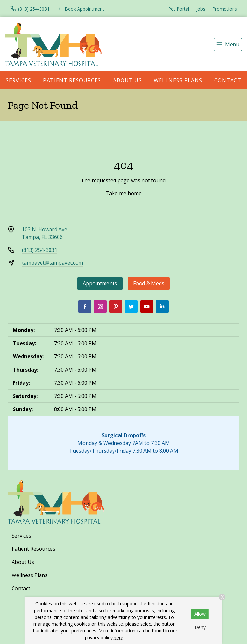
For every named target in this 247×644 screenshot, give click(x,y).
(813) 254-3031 (40, 250)
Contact (21, 588)
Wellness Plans (178, 80)
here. (119, 637)
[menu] (228, 44)
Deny (200, 627)
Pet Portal (179, 9)
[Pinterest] (116, 307)
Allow (200, 614)
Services (18, 80)
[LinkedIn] (162, 307)
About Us (128, 80)
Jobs (201, 9)
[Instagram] (100, 307)
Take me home (123, 193)
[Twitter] (131, 307)
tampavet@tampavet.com (52, 263)
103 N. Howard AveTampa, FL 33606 (45, 233)
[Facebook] (85, 307)
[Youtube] (147, 307)
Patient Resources (72, 80)
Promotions (225, 9)
